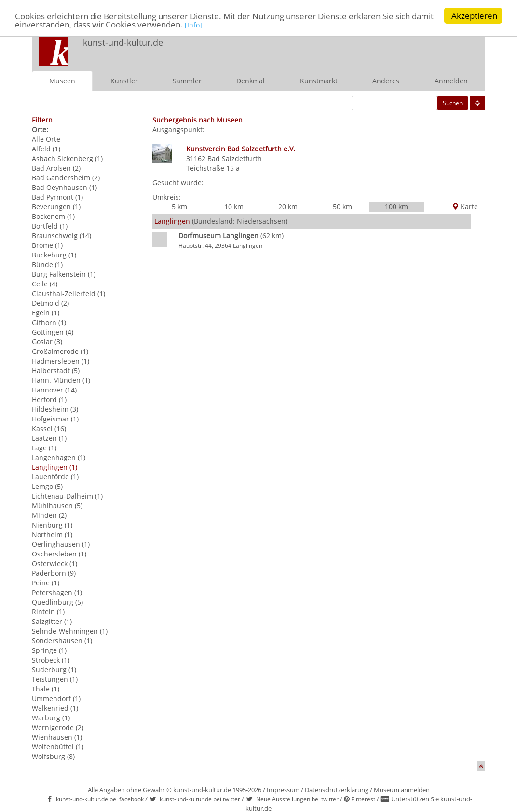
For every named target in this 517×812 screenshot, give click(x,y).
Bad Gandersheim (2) (66, 178)
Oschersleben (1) (59, 554)
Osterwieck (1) (54, 563)
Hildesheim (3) (55, 409)
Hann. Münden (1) (61, 380)
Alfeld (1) (46, 149)
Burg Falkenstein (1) (64, 274)
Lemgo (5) (47, 486)
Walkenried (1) (55, 708)
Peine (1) (46, 583)
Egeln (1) (46, 313)
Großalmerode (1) (60, 351)
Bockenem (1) (53, 216)
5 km (179, 207)
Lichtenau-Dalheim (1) (67, 496)
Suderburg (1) (54, 670)
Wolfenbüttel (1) (58, 747)
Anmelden (451, 81)
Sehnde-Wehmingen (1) (70, 631)
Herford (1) (49, 399)
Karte (465, 207)
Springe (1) (49, 650)
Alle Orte (46, 139)
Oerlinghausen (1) (61, 544)
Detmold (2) (50, 303)
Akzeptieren (474, 16)
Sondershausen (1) (62, 641)
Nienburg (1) (52, 525)
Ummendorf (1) (56, 698)
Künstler (124, 81)
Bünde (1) (47, 264)
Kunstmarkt (319, 81)
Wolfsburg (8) (53, 756)
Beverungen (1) (56, 207)
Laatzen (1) (49, 438)
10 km (234, 207)
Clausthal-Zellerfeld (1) (68, 293)
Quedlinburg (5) (57, 602)
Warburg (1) (51, 718)
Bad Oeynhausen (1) (64, 187)
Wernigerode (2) (58, 727)
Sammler (187, 81)
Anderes (386, 81)
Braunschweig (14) (61, 236)
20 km (288, 207)
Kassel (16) (49, 428)
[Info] (193, 24)
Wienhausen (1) (57, 737)
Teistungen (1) (55, 679)
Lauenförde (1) (55, 477)
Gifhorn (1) (49, 322)
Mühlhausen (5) (57, 506)
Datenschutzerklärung (337, 790)
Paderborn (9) (54, 573)
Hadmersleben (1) (61, 361)
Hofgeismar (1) (55, 419)
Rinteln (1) (48, 612)
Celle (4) (45, 284)
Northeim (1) (52, 535)
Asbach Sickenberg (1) (67, 158)
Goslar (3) (47, 342)
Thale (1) (46, 689)
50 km (342, 207)
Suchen (453, 103)
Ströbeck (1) (51, 660)
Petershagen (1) (57, 592)
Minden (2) (49, 515)
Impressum (283, 790)
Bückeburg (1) (54, 255)
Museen (62, 81)
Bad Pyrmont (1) (57, 197)
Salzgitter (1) (52, 621)
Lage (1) (44, 448)
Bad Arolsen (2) (56, 168)
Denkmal (251, 81)
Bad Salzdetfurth (235, 158)
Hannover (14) (54, 390)
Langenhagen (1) (59, 457)
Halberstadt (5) (56, 371)
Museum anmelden (402, 790)
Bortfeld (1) (50, 226)
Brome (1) (47, 245)
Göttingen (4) (53, 332)
